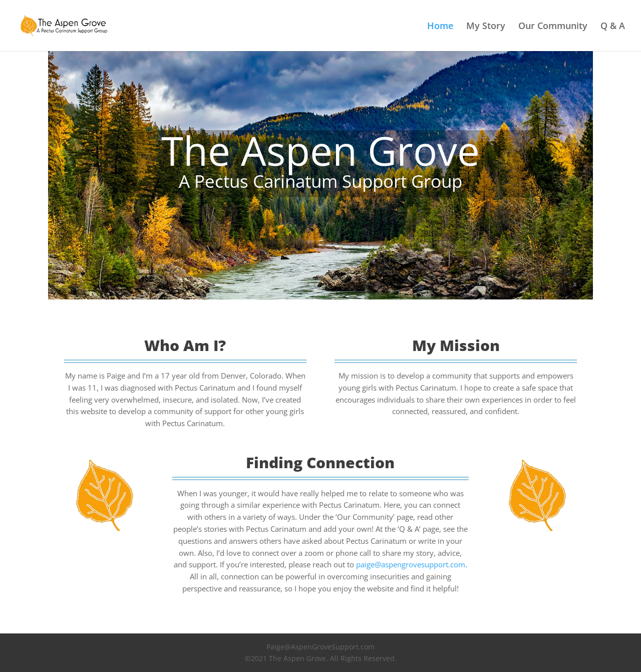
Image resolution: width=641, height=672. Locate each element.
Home (440, 27)
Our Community (553, 27)
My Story (486, 27)
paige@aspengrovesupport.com (411, 564)
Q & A (613, 27)
